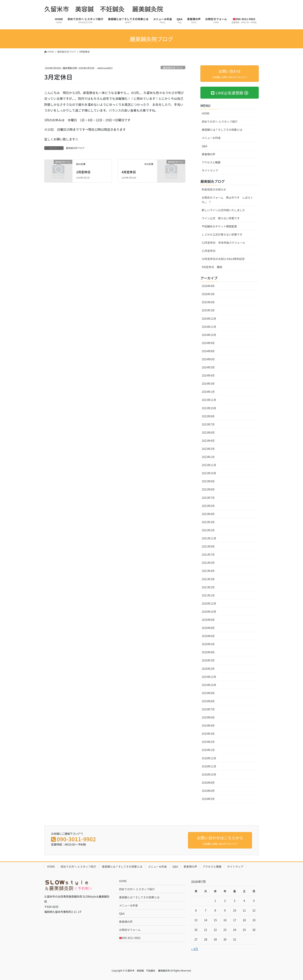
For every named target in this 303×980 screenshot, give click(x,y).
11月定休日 (209, 251)
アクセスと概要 (211, 162)
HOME (206, 113)
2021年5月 (208, 563)
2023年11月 (209, 400)
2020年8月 (208, 628)
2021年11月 (209, 538)
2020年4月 (208, 652)
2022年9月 (208, 481)
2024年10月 (209, 335)
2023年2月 (208, 449)
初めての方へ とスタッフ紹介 (220, 121)
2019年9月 (208, 693)
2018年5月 (208, 799)
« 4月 (195, 949)
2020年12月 (209, 603)
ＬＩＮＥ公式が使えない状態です (222, 234)
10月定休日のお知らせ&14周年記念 (223, 259)
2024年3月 (208, 384)
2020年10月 (209, 612)
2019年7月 (208, 709)
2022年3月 (208, 522)
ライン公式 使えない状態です (221, 218)
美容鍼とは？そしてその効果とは (222, 130)
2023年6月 (208, 432)
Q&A (204, 146)
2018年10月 (209, 774)
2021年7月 (208, 555)
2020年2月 (208, 669)
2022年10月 (209, 473)
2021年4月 (208, 571)
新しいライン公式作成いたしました (223, 210)
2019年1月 (208, 750)
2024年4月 (208, 375)
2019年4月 (208, 725)
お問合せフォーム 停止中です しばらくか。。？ (227, 200)
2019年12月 (209, 677)
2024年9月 (208, 343)
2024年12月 (209, 319)
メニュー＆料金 (211, 138)
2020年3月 (208, 660)
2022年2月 (208, 530)
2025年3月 (208, 310)
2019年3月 (208, 734)
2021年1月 (208, 595)
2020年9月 (208, 620)
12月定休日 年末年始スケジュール (223, 243)
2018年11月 (209, 766)
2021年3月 (208, 579)
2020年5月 (208, 644)
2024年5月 (208, 367)
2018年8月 (208, 783)
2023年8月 (208, 416)
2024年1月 (208, 392)
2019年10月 (209, 685)
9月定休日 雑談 (212, 267)
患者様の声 (209, 154)
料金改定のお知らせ (214, 189)
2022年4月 (208, 514)
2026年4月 (208, 286)
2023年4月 (208, 441)
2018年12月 (209, 758)
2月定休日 (83, 172)
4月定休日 (129, 172)
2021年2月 (208, 587)
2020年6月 (208, 636)
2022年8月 (208, 489)
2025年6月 (208, 302)
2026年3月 (208, 294)
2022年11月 (209, 465)
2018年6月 (208, 791)
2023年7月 (208, 424)
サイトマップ (210, 170)
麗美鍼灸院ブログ (173, 68)
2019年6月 (208, 717)
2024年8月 (208, 351)
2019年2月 (208, 742)
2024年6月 (208, 359)
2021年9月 (208, 546)
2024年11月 (209, 327)
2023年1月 (208, 457)
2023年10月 (209, 408)
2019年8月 (208, 701)
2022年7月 (208, 498)
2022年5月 (208, 506)
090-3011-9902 (130, 938)
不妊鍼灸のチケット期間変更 (219, 226)
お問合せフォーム (130, 930)
